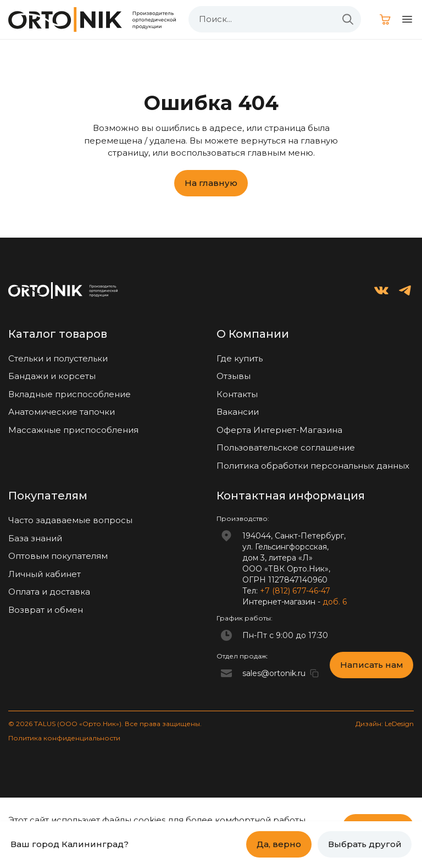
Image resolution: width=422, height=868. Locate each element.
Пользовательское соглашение (286, 447)
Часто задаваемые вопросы (70, 520)
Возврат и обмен (46, 610)
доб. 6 (335, 602)
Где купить (240, 358)
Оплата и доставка (49, 592)
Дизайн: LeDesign (385, 724)
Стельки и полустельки (58, 358)
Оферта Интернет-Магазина (279, 430)
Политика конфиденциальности (64, 738)
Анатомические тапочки (62, 412)
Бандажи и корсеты (52, 376)
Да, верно (279, 844)
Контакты (237, 394)
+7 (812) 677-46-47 (295, 591)
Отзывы (234, 376)
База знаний (35, 538)
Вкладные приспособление (70, 394)
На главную (211, 183)
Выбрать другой (365, 844)
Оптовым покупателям (58, 556)
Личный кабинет (45, 574)
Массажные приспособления (73, 430)
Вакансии (238, 412)
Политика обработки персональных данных (313, 466)
